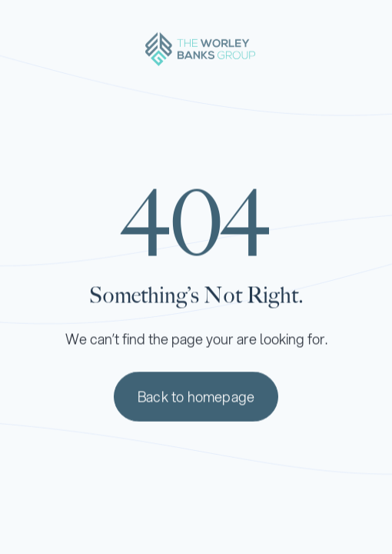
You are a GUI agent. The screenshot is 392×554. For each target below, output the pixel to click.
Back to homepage (196, 398)
